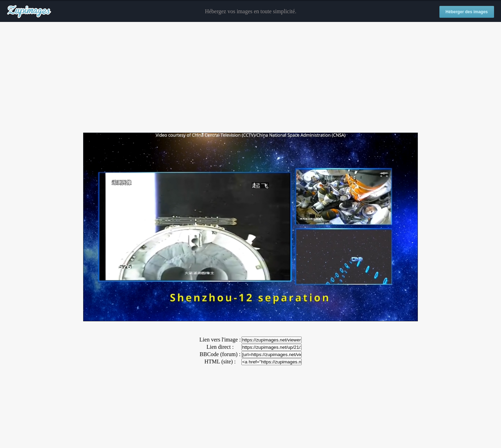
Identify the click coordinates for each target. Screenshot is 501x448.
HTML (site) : (220, 361)
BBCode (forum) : (220, 354)
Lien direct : (220, 347)
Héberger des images (467, 12)
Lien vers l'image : (220, 340)
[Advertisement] (250, 78)
